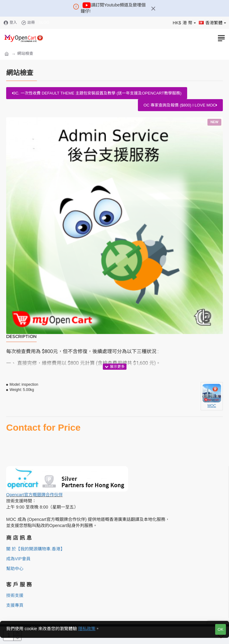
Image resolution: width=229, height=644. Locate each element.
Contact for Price (43, 427)
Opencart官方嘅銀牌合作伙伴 (34, 495)
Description (21, 337)
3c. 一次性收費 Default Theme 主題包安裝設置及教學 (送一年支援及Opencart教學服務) (97, 93)
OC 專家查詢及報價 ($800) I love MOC (180, 105)
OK (221, 629)
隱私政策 (87, 629)
